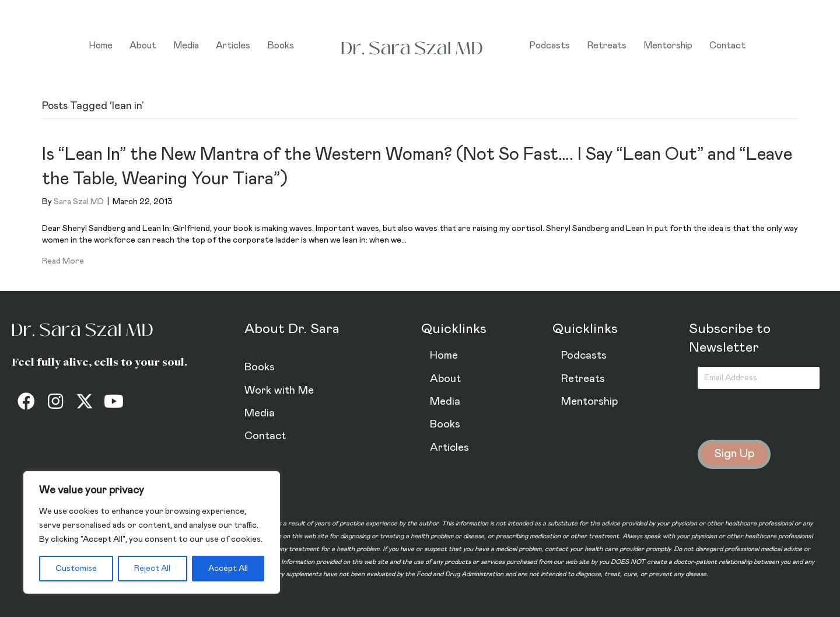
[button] (26, 401)
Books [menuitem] (281, 45)
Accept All (228, 569)
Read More (63, 261)
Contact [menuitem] (727, 45)
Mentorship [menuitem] (668, 45)
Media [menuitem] (186, 45)
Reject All (152, 569)
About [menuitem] (143, 45)
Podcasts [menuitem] (549, 45)
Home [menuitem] (101, 45)
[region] (152, 532)
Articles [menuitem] (233, 45)
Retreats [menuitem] (607, 45)
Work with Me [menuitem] (279, 390)
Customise (76, 569)
